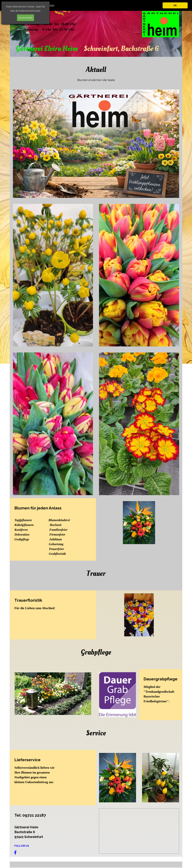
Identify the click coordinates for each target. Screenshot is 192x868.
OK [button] (175, 5)
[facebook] (15, 853)
